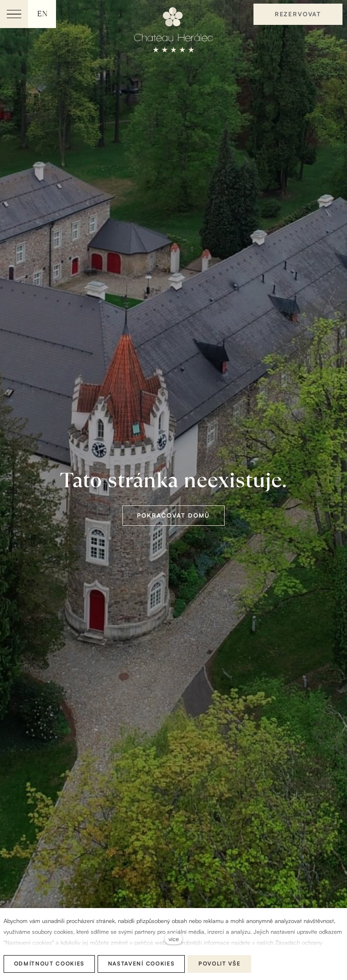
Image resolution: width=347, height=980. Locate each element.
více (174, 939)
